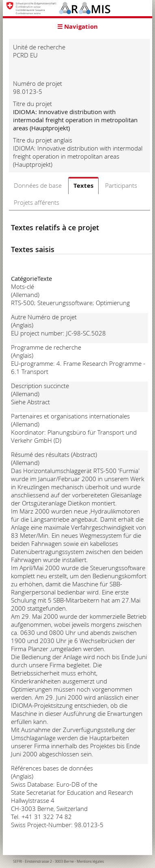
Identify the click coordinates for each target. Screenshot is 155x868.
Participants (121, 185)
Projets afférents (37, 202)
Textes (83, 186)
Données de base (38, 185)
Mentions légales (90, 862)
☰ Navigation (77, 27)
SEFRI (17, 862)
